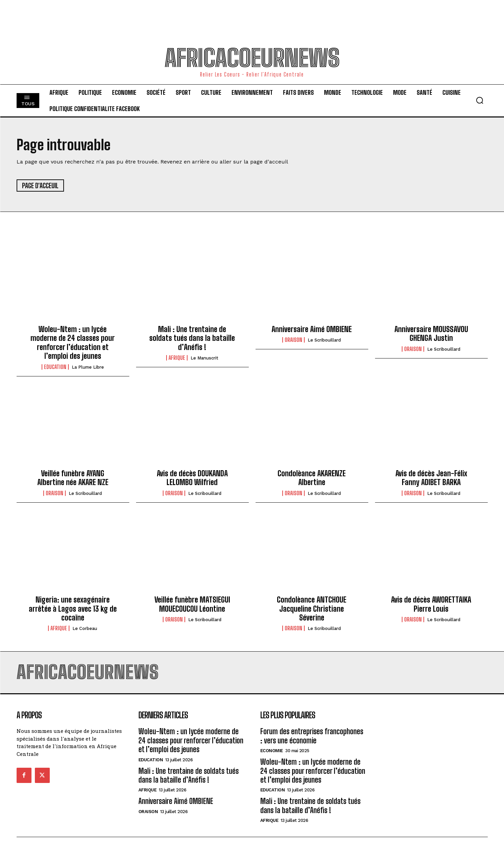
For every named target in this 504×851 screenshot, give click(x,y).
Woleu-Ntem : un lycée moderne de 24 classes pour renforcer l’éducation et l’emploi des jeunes (73, 343)
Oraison (293, 340)
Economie (272, 751)
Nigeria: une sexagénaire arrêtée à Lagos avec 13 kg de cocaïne (73, 609)
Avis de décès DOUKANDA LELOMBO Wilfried (192, 478)
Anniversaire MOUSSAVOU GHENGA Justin (431, 334)
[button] (480, 100)
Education (55, 367)
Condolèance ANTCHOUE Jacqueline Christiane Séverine (312, 609)
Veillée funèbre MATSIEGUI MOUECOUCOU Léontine (192, 604)
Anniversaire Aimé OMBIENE (312, 329)
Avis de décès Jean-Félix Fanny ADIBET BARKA (431, 478)
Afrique (177, 358)
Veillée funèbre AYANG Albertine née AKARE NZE (73, 478)
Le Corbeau (85, 628)
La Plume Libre (88, 367)
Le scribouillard (324, 340)
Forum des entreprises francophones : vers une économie (312, 736)
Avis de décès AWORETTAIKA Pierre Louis (431, 604)
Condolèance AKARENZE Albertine (312, 478)
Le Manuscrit (204, 358)
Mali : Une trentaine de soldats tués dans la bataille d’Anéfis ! (192, 338)
